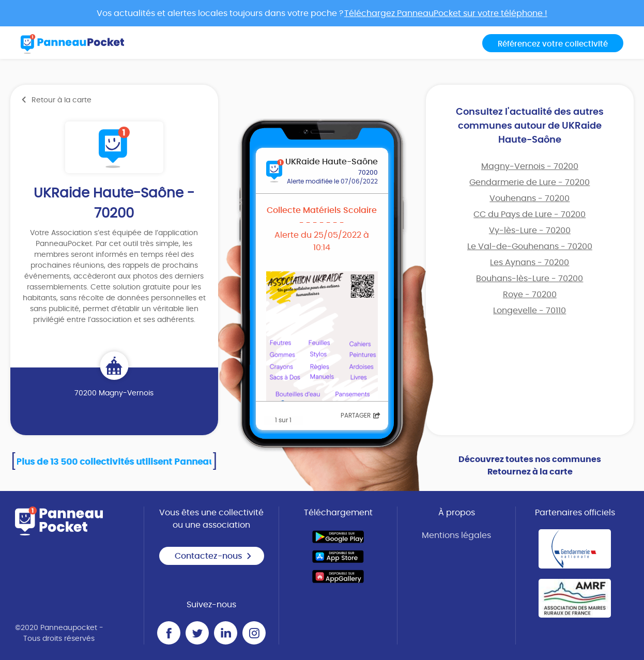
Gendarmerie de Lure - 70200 (530, 182)
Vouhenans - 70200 (530, 198)
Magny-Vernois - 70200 (530, 166)
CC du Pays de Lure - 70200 (530, 214)
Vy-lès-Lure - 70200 (530, 231)
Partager (361, 416)
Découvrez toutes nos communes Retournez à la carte (530, 466)
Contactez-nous (213, 556)
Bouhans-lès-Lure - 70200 (530, 279)
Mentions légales (456, 535)
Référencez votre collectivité (553, 44)
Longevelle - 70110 (530, 311)
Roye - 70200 (530, 295)
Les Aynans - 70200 (530, 263)
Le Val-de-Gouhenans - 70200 (530, 247)
